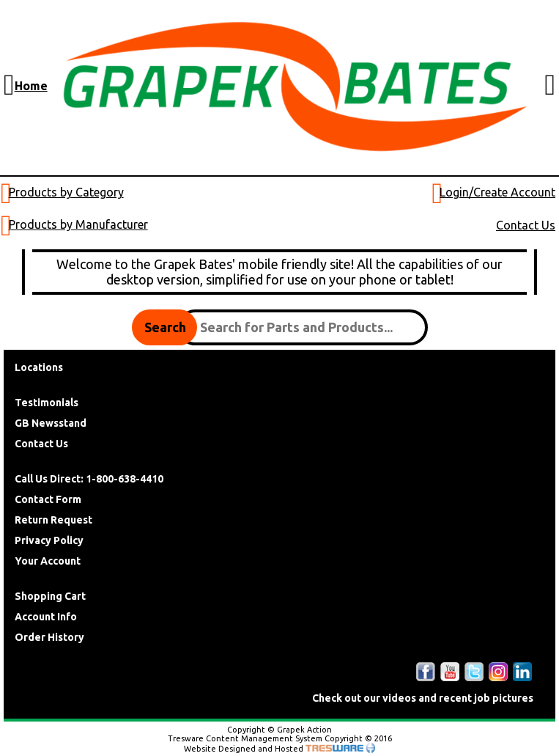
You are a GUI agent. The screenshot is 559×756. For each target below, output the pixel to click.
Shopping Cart (50, 596)
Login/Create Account (497, 192)
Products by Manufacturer (78, 224)
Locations (39, 367)
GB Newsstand (51, 423)
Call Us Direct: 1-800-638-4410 (89, 479)
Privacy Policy (49, 540)
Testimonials (47, 403)
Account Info (46, 617)
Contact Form (48, 499)
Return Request (53, 520)
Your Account (48, 561)
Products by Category (66, 192)
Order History (49, 637)
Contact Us (526, 225)
